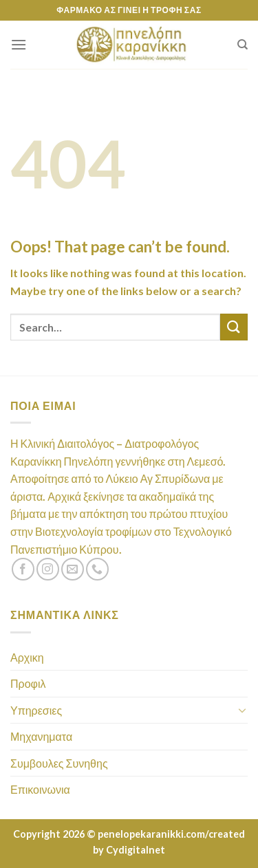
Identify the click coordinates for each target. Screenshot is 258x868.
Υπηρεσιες (36, 710)
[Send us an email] (73, 569)
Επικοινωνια (40, 789)
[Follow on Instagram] (48, 569)
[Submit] (234, 327)
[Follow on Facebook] (23, 569)
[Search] (243, 45)
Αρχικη (27, 657)
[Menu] (19, 44)
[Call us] (97, 569)
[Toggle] (242, 710)
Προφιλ (28, 683)
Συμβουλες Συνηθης (59, 763)
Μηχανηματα (41, 736)
